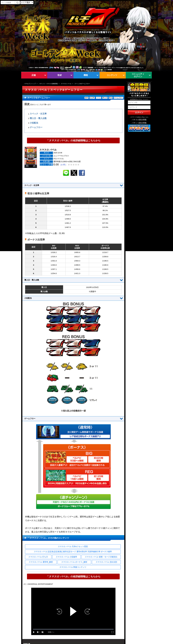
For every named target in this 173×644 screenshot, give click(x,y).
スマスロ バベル (66, 84)
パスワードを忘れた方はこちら (139, 117)
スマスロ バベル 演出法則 (106, 562)
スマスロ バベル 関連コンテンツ (73, 567)
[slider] (73, 629)
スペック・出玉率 (38, 114)
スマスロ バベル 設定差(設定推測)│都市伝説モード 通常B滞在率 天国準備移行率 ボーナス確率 (73, 552)
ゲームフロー (36, 127)
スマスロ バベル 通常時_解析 (41, 562)
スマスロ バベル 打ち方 (38, 557)
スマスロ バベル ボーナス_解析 (74, 562)
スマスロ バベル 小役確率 (66, 557)
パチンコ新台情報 (139, 123)
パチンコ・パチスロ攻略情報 (48, 84)
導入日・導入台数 (38, 118)
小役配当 (34, 123)
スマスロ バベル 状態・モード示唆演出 (101, 557)
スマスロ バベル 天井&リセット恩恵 (73, 547)
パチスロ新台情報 (139, 120)
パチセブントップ (30, 84)
